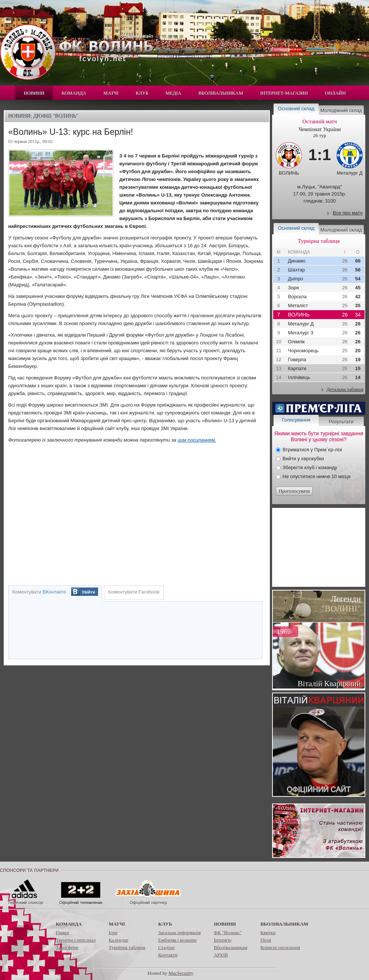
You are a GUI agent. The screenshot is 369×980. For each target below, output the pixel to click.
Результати (341, 422)
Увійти (89, 592)
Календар (119, 940)
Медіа (173, 93)
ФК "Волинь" (228, 933)
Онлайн (335, 93)
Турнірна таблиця (127, 947)
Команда (74, 93)
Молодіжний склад (341, 110)
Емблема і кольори (177, 940)
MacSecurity (181, 973)
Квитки (268, 933)
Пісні (266, 940)
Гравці (63, 933)
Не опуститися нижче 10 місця (316, 476)
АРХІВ (221, 955)
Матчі (111, 93)
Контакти (168, 955)
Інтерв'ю (223, 940)
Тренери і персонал (76, 940)
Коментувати (39, 592)
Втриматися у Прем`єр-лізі (312, 450)
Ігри (113, 933)
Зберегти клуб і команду (310, 467)
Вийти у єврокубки (303, 459)
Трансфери (67, 947)
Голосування (296, 420)
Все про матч (348, 213)
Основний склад (296, 109)
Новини (34, 93)
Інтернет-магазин (284, 93)
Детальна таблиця (345, 389)
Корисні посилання (280, 947)
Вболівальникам (221, 93)
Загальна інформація (179, 933)
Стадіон (166, 947)
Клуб (142, 93)
